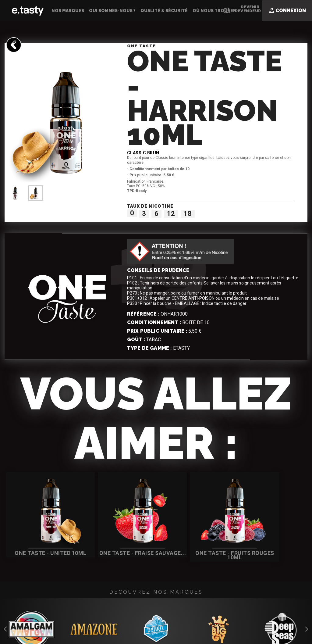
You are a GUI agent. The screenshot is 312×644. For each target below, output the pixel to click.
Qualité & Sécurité (164, 11)
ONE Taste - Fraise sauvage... (115, 549)
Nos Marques (68, 11)
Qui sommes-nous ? (112, 11)
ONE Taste (142, 46)
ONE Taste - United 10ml (41, 549)
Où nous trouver (214, 11)
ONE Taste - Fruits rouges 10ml (188, 549)
